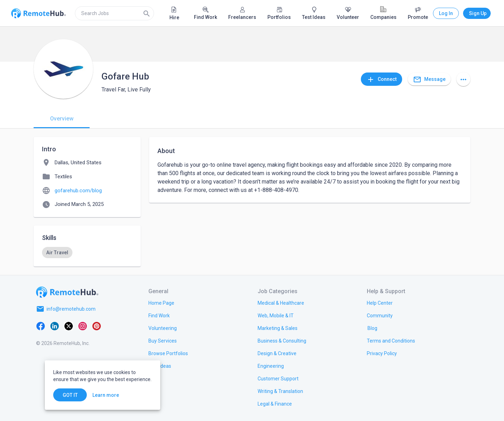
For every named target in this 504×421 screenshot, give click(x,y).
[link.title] (161, 303)
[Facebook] (41, 326)
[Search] (147, 13)
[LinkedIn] (55, 326)
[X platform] (69, 326)
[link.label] (380, 303)
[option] (57, 253)
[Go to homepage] (67, 292)
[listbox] (87, 253)
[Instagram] (83, 326)
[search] (114, 13)
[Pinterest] (97, 326)
